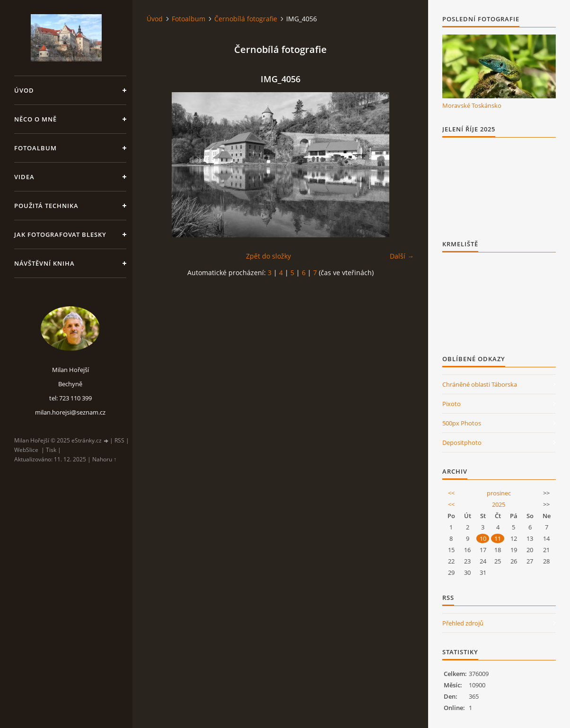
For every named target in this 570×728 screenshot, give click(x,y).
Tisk (51, 450)
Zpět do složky (268, 256)
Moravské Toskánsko (472, 105)
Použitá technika (46, 206)
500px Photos (462, 423)
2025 (499, 504)
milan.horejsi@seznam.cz (70, 412)
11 (498, 538)
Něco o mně (35, 119)
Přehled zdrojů (463, 623)
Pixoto (452, 404)
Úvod (24, 90)
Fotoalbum (35, 148)
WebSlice (26, 450)
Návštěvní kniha (44, 263)
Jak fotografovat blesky (60, 234)
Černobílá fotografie (246, 19)
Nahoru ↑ (104, 459)
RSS (119, 440)
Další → (402, 256)
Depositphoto (462, 442)
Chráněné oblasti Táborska (480, 384)
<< (451, 493)
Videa (24, 177)
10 (483, 538)
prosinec (499, 493)
